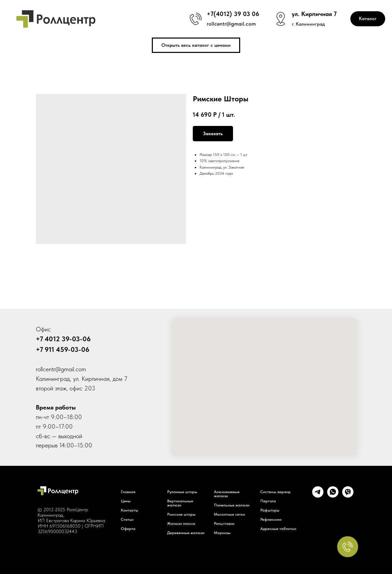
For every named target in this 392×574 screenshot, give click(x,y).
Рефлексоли (271, 519)
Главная (128, 492)
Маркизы (222, 533)
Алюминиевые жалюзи (227, 494)
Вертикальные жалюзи (180, 503)
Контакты (129, 510)
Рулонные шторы (182, 492)
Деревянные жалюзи (186, 533)
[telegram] (318, 496)
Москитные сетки (229, 514)
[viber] (348, 496)
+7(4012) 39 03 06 (233, 14)
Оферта (128, 529)
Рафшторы (270, 510)
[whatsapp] (333, 496)
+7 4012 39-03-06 (63, 339)
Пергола (268, 501)
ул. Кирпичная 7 (314, 14)
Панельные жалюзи (232, 505)
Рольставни (224, 523)
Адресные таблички (278, 529)
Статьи (127, 519)
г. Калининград (308, 24)
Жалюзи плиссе (181, 523)
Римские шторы (181, 514)
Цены (126, 501)
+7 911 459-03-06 (63, 349)
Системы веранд (275, 492)
